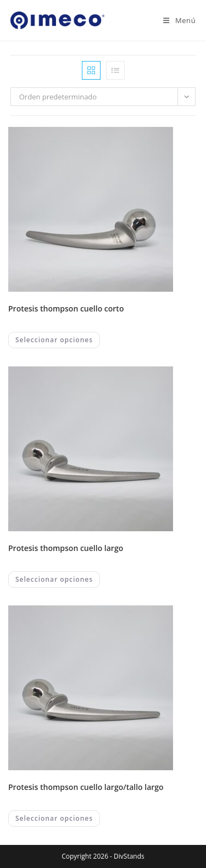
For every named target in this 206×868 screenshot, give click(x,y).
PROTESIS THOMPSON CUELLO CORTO (66, 308)
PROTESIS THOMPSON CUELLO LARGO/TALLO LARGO (86, 787)
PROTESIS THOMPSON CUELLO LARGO (66, 548)
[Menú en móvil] (175, 20)
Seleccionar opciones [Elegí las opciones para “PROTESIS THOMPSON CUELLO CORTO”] (54, 340)
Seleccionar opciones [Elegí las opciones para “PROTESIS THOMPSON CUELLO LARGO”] (54, 579)
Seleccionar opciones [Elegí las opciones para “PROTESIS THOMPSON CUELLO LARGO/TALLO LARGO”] (54, 818)
